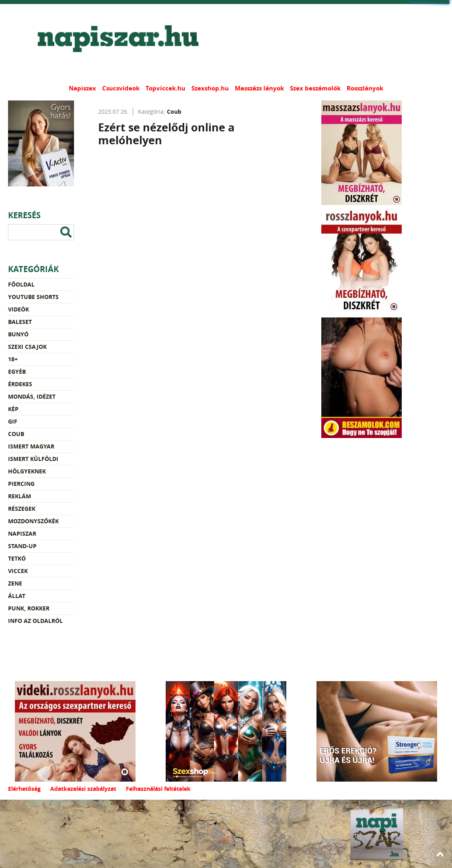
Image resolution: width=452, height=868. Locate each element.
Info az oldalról (35, 621)
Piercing (21, 484)
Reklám (20, 496)
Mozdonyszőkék (33, 521)
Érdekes (20, 384)
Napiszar (22, 533)
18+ (13, 359)
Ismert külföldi (33, 459)
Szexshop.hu (210, 88)
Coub (16, 434)
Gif (13, 421)
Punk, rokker (29, 608)
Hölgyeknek (27, 471)
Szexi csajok (27, 347)
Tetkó (17, 558)
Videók (18, 309)
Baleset (20, 322)
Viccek (18, 571)
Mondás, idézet (32, 396)
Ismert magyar (31, 446)
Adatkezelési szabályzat (83, 789)
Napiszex (82, 88)
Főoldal (21, 284)
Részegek (22, 509)
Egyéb (17, 372)
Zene (15, 583)
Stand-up (22, 546)
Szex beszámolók (315, 88)
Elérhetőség (24, 789)
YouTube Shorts (33, 297)
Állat (17, 596)
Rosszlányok (365, 88)
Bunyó (18, 334)
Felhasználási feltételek (158, 789)
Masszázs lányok (259, 88)
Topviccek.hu (165, 88)
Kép (13, 409)
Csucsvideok (121, 88)
